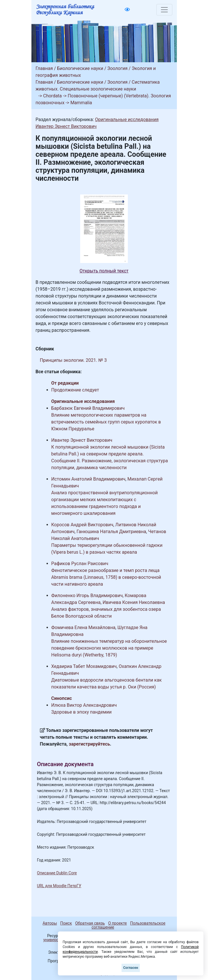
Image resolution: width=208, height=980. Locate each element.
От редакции (65, 383)
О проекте (118, 923)
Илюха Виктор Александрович (84, 705)
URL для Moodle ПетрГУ (59, 886)
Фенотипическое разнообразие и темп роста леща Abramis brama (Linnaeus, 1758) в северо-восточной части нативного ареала (106, 577)
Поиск (66, 923)
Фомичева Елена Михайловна (83, 627)
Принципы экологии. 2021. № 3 (73, 360)
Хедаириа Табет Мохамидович (84, 666)
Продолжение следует (75, 390)
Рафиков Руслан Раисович (80, 564)
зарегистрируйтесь (89, 744)
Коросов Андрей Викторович (82, 525)
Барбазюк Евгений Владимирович (88, 408)
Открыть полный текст (104, 271)
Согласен (131, 968)
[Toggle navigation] (164, 10)
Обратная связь (90, 923)
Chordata (52, 96)
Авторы (50, 923)
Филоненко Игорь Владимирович (87, 596)
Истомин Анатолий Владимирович (88, 479)
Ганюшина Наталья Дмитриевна (111, 532)
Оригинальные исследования (127, 120)
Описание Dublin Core (57, 873)
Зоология (117, 68)
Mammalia (81, 103)
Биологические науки (80, 68)
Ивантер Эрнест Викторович (66, 126)
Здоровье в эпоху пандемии (82, 712)
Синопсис (62, 698)
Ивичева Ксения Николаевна (134, 602)
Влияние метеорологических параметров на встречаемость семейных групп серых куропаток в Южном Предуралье (106, 422)
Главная (44, 68)
